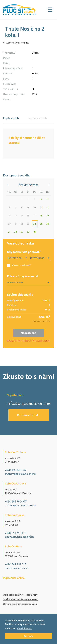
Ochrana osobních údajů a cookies (20, 604)
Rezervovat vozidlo (29, 415)
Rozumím (29, 636)
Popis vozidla (11, 118)
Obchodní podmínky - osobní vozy (20, 595)
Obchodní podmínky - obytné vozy (21, 599)
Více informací (25, 628)
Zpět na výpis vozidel (18, 43)
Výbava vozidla (38, 118)
